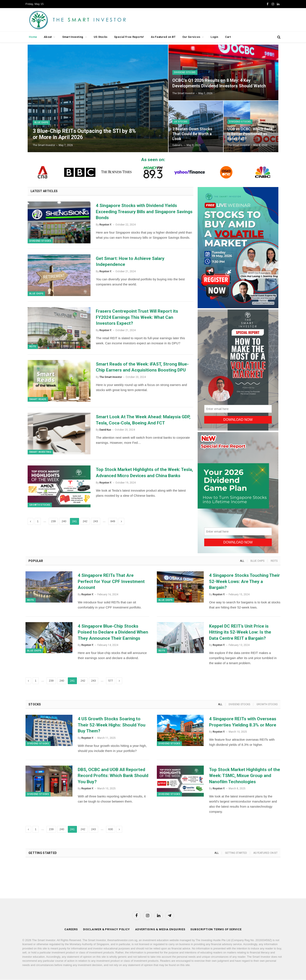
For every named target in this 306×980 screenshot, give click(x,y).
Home (33, 37)
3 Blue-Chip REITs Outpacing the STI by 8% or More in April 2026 (84, 134)
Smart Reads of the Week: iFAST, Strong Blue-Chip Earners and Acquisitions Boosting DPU (142, 368)
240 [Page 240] (64, 523)
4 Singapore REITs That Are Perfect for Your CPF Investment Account (111, 581)
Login (214, 37)
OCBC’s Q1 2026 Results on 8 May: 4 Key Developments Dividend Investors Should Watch (219, 83)
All (242, 561)
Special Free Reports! (129, 37)
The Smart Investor (44, 145)
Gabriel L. (178, 145)
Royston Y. (106, 225)
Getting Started (236, 853)
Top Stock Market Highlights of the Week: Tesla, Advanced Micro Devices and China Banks (144, 474)
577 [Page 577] (111, 681)
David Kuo (105, 431)
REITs (33, 347)
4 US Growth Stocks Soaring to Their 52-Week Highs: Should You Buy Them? (112, 725)
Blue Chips (41, 122)
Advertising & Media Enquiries (160, 930)
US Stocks (101, 37)
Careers (71, 930)
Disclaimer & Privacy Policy (107, 930)
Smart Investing (73, 37)
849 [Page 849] (113, 523)
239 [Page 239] (53, 523)
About (48, 37)
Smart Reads (38, 400)
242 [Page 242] (85, 523)
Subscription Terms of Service (216, 930)
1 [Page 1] (38, 523)
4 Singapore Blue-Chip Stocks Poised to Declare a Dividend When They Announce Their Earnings (113, 632)
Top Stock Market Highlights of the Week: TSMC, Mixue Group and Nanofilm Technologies (245, 776)
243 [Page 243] (96, 523)
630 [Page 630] (111, 829)
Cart (228, 37)
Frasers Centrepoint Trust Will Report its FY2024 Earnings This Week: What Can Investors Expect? (137, 318)
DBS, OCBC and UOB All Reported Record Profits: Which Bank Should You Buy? (113, 776)
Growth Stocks (40, 506)
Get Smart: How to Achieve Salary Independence (130, 262)
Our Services (191, 37)
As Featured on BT (163, 37)
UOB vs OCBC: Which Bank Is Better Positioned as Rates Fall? (250, 134)
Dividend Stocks (185, 72)
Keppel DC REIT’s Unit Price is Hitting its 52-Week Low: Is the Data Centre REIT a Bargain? (240, 632)
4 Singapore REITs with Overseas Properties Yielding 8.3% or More (243, 722)
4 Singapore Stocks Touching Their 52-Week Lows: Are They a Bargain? (244, 581)
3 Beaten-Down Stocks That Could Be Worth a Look (192, 134)
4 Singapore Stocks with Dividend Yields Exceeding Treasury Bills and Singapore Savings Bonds (144, 212)
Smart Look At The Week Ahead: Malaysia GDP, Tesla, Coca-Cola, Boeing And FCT (143, 421)
